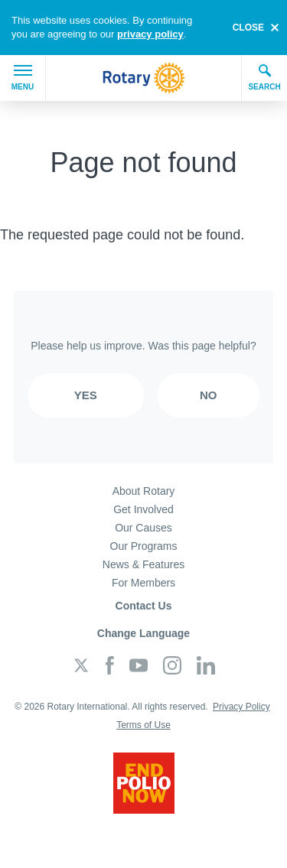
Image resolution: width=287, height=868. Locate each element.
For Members (143, 583)
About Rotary (144, 491)
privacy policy (150, 34)
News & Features (143, 564)
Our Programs (144, 546)
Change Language (143, 633)
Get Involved (143, 509)
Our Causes (143, 528)
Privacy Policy (241, 707)
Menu (23, 78)
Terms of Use (143, 725)
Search (264, 77)
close (248, 28)
